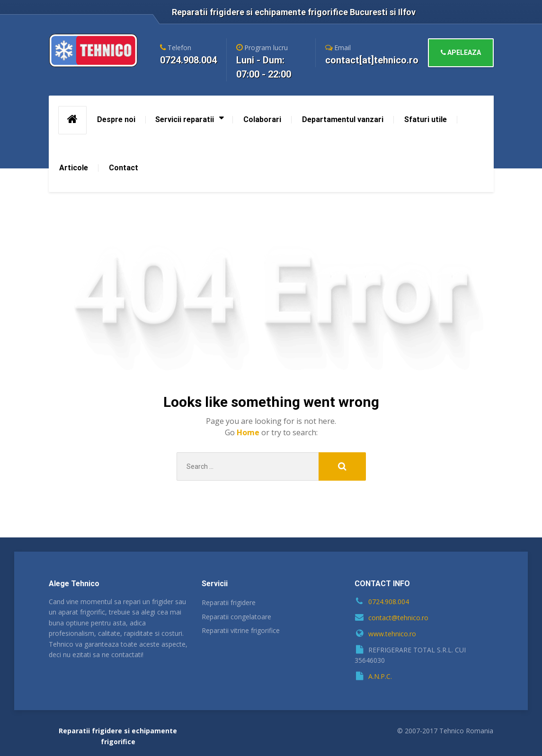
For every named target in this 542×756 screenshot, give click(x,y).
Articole (74, 168)
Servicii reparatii (185, 119)
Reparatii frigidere (229, 602)
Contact (124, 168)
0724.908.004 (389, 602)
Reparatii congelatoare (236, 617)
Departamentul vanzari (343, 119)
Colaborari (262, 119)
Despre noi (116, 119)
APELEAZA (461, 53)
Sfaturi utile (426, 119)
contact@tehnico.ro (398, 618)
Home (249, 432)
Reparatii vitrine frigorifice (241, 630)
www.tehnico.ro (392, 634)
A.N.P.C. (380, 676)
